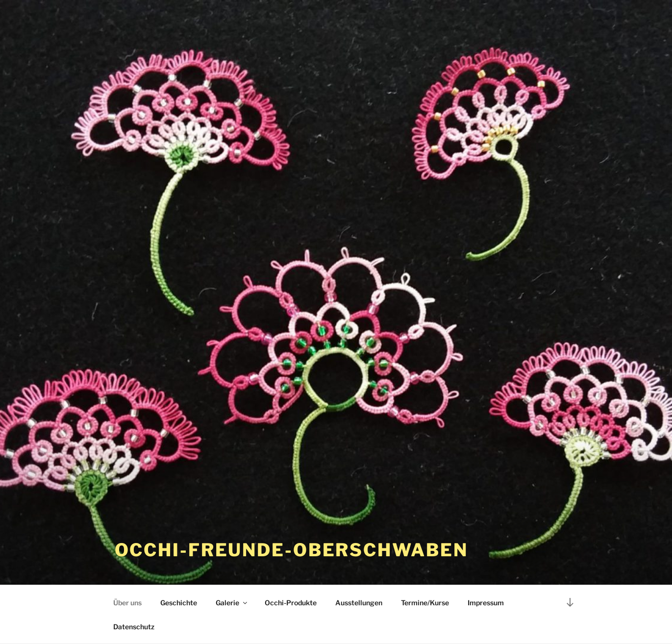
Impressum (486, 603)
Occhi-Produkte (291, 603)
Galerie (232, 603)
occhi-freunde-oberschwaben (291, 550)
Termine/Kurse (425, 603)
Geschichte (179, 603)
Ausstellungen (359, 603)
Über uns (127, 603)
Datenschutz (134, 627)
